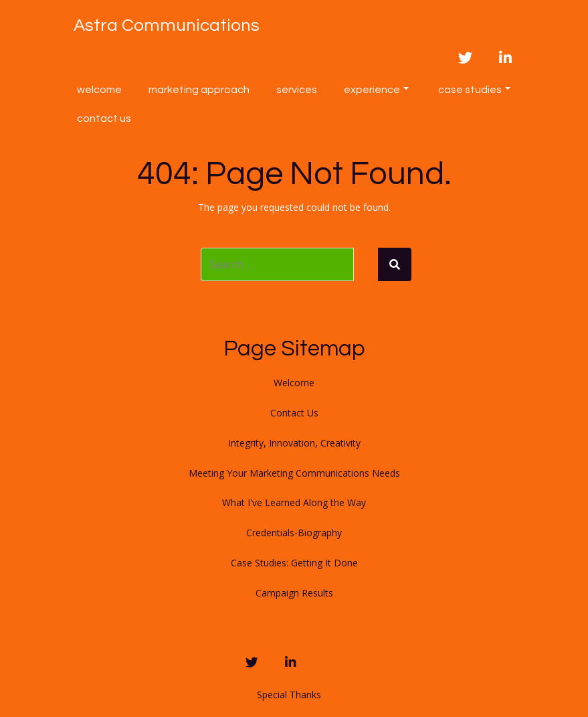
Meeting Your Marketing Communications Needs (294, 473)
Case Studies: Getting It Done (294, 563)
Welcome (99, 90)
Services (297, 90)
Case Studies (474, 90)
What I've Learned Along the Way (294, 502)
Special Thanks (289, 695)
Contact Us (104, 118)
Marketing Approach (199, 90)
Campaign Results (294, 593)
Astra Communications (167, 25)
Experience (376, 90)
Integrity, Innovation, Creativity (294, 443)
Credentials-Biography (294, 533)
